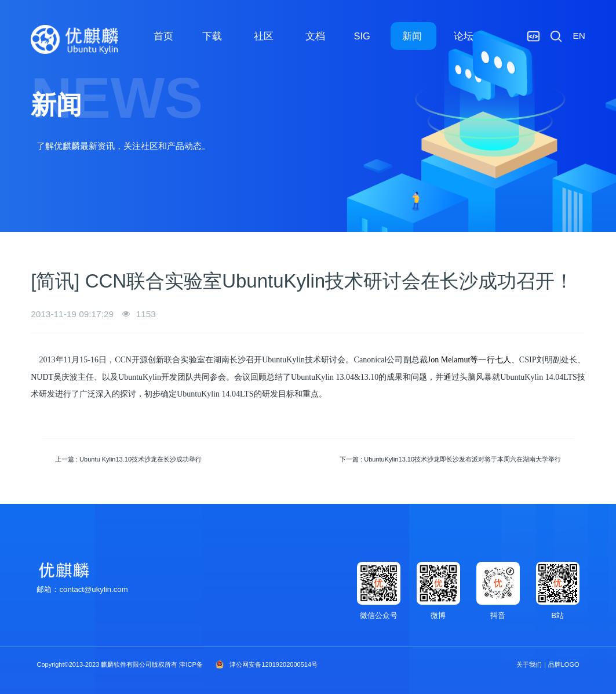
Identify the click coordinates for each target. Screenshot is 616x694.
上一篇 (128, 459)
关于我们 (529, 664)
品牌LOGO (564, 664)
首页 (163, 36)
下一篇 (450, 459)
